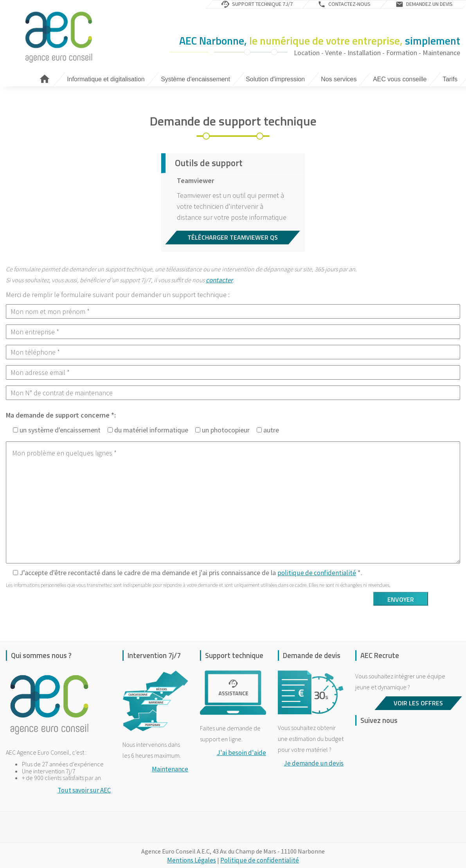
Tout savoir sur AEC (84, 790)
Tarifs (450, 79)
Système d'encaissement (195, 79)
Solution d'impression (276, 79)
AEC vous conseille (400, 79)
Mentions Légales (192, 860)
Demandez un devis (429, 4)
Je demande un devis (314, 763)
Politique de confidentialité (260, 860)
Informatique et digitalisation (106, 79)
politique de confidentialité (317, 573)
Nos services (339, 79)
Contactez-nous (349, 4)
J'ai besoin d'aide (241, 753)
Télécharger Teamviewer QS (233, 237)
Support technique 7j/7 (262, 4)
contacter (219, 280)
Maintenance (170, 769)
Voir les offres (418, 703)
